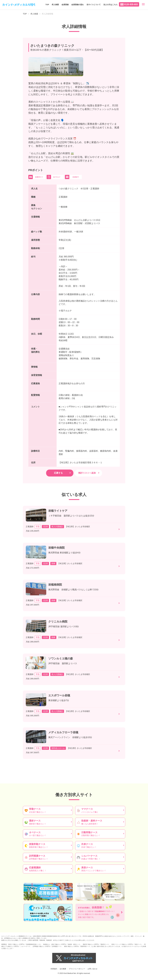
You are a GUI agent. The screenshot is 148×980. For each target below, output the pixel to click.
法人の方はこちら (110, 5)
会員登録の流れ (78, 5)
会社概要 (63, 969)
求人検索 (55, 5)
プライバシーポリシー (77, 969)
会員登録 (65, 5)
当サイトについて (94, 5)
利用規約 (54, 969)
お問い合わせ (92, 969)
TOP (47, 5)
